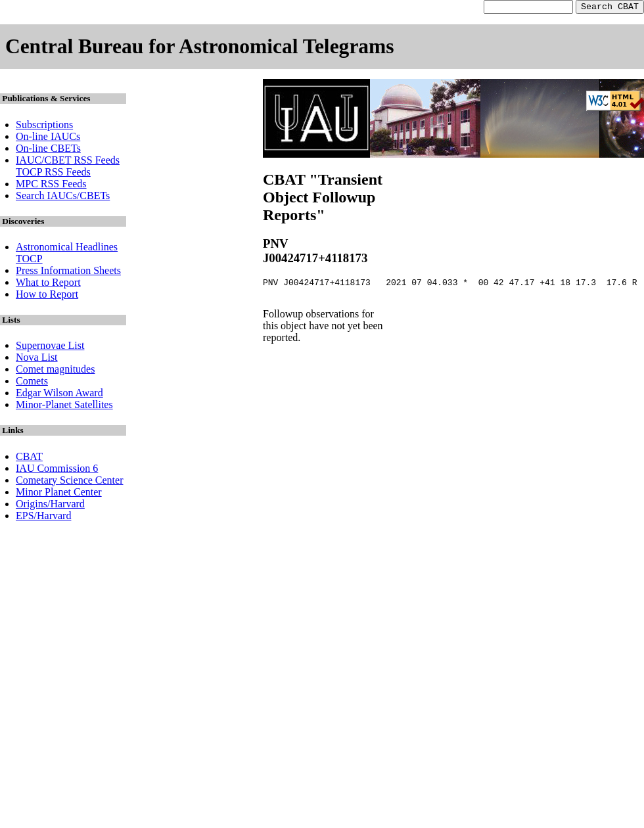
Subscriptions (44, 126)
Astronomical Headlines (67, 249)
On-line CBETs (48, 150)
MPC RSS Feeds (51, 186)
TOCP (29, 261)
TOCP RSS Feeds (53, 174)
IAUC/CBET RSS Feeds (68, 162)
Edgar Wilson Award (59, 395)
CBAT (29, 458)
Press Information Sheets (68, 272)
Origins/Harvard (50, 506)
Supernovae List (50, 347)
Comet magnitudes (55, 371)
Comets (32, 383)
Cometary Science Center (70, 482)
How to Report (47, 296)
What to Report (48, 284)
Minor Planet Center (59, 494)
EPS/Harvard (43, 517)
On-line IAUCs (48, 138)
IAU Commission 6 (57, 470)
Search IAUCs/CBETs (63, 197)
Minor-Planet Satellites (64, 406)
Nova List (37, 359)
